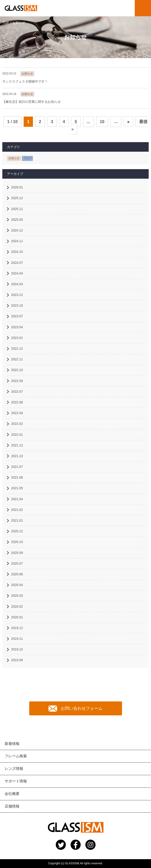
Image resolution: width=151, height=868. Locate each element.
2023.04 (17, 327)
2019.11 (17, 639)
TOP (6, 23)
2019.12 (17, 628)
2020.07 (17, 563)
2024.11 (17, 241)
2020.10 (17, 542)
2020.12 (17, 531)
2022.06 (17, 402)
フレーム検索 (16, 756)
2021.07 (17, 467)
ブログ (27, 158)
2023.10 (17, 305)
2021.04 (17, 499)
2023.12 (17, 295)
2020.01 (17, 617)
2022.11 (17, 359)
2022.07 (17, 392)
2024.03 (17, 284)
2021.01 (17, 520)
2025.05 (17, 220)
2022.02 (17, 424)
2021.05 (17, 488)
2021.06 (17, 477)
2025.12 (17, 198)
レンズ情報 (14, 769)
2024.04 (17, 273)
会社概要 (12, 794)
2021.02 (17, 510)
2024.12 (17, 230)
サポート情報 (16, 781)
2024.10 (17, 252)
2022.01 (17, 435)
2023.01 (17, 338)
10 (102, 122)
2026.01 (17, 187)
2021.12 (17, 445)
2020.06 (17, 574)
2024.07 (17, 263)
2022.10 (17, 370)
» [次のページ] (129, 122)
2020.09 (17, 553)
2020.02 (17, 607)
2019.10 (17, 649)
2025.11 (17, 209)
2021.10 (17, 456)
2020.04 (17, 585)
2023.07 (17, 316)
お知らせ (14, 158)
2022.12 (17, 349)
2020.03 (17, 596)
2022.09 (17, 381)
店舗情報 (12, 806)
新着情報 (12, 744)
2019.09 (17, 660)
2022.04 (17, 413)
